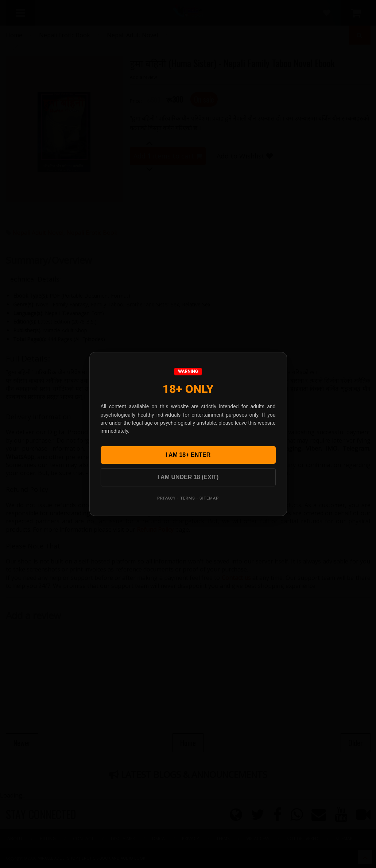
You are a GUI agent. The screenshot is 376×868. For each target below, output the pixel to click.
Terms (188, 498)
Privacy (166, 498)
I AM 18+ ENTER (188, 455)
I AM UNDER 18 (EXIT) (188, 477)
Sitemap (209, 498)
